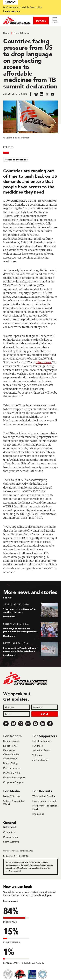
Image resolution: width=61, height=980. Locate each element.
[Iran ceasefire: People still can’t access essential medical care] (30, 649)
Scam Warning (11, 842)
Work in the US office (44, 796)
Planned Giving (12, 773)
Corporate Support (14, 782)
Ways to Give (10, 759)
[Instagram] (28, 724)
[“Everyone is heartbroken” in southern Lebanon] (30, 610)
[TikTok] (50, 724)
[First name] (17, 707)
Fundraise (38, 746)
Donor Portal (10, 746)
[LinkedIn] (43, 724)
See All (7, 598)
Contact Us (9, 832)
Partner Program (12, 768)
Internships (38, 814)
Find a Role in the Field (45, 801)
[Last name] (45, 707)
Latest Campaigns (42, 741)
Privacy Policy (11, 837)
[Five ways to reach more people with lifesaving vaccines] (30, 630)
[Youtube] (35, 724)
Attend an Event (41, 750)
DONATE (41, 21)
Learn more (11, 11)
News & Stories (21, 33)
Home (6, 33)
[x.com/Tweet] (21, 724)
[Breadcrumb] (30, 33)
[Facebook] (6, 724)
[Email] (17, 714)
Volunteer (37, 755)
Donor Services (11, 741)
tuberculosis (44, 362)
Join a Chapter (40, 760)
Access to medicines (16, 160)
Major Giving (10, 763)
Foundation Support (14, 777)
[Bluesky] (13, 724)
